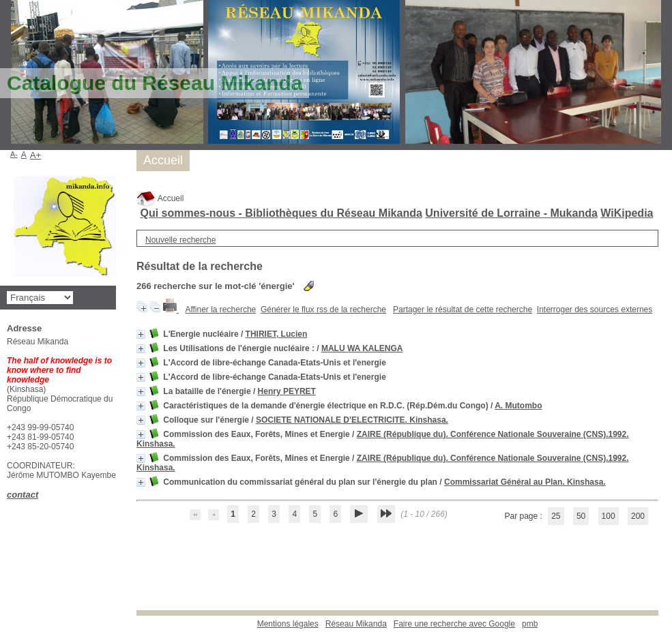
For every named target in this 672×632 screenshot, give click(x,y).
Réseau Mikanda (356, 624)
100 (609, 516)
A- (14, 154)
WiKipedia (627, 213)
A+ (36, 155)
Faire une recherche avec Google (454, 624)
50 (581, 516)
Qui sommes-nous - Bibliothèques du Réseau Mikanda (281, 213)
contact (23, 495)
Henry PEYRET (287, 391)
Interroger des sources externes (595, 310)
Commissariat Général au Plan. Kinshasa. (525, 482)
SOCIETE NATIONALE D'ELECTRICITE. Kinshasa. (352, 420)
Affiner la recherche (220, 310)
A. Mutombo (518, 406)
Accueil (160, 198)
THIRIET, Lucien (277, 334)
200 (638, 516)
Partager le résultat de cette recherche (463, 310)
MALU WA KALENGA (362, 348)
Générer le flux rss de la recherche (323, 310)
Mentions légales (288, 624)
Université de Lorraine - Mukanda (511, 213)
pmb (530, 624)
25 (556, 516)
